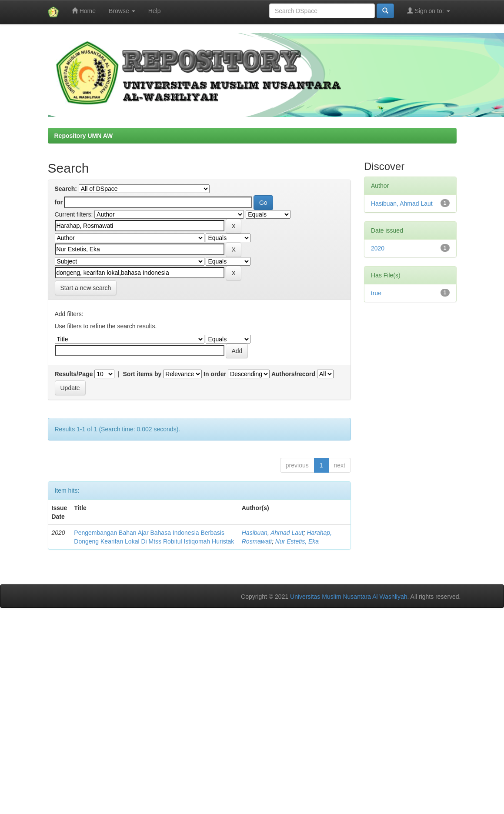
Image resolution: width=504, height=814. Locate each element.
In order (215, 374)
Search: (66, 189)
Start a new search (86, 288)
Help (155, 11)
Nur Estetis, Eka (297, 541)
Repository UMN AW (84, 136)
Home (84, 11)
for (59, 202)
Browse (122, 11)
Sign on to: (429, 11)
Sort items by (142, 374)
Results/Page (74, 374)
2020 (378, 248)
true (376, 293)
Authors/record (293, 374)
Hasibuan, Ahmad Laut (273, 533)
